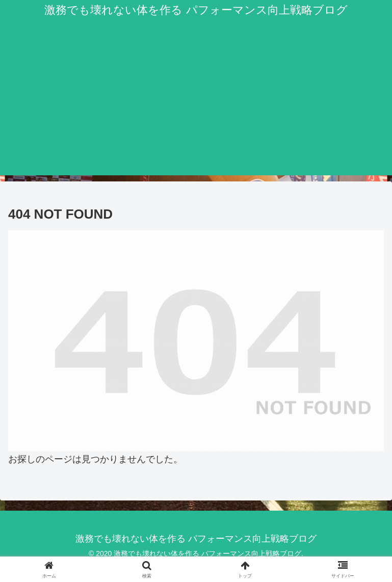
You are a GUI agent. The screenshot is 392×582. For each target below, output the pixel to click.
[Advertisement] (196, 104)
